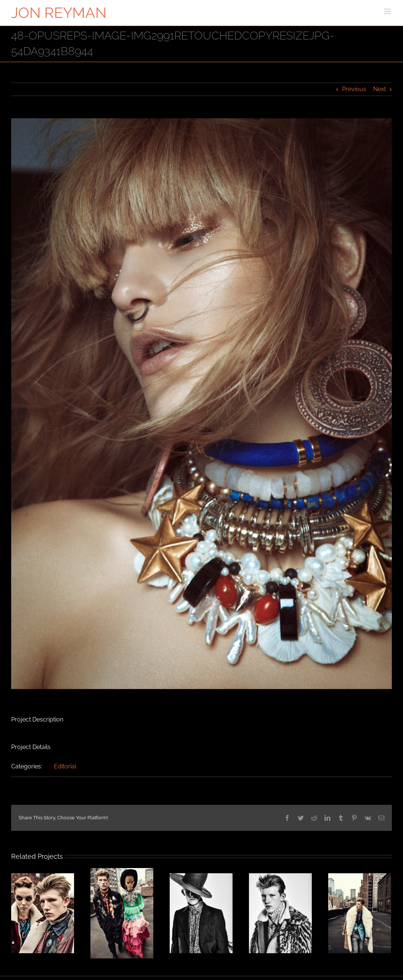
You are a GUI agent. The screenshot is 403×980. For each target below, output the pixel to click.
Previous (354, 89)
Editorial (65, 766)
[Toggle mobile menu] (388, 11)
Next (380, 89)
